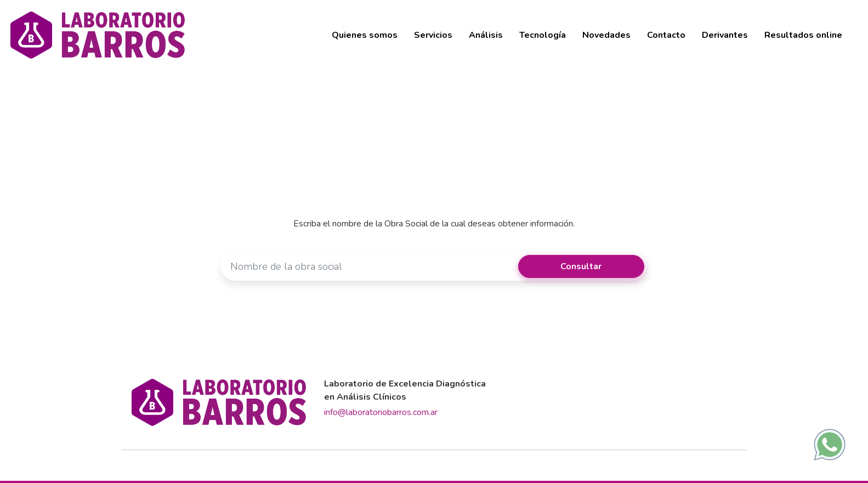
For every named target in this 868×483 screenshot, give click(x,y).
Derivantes (725, 35)
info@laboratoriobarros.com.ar (381, 412)
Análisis (486, 35)
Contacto (666, 35)
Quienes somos (365, 35)
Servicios (433, 35)
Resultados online (803, 35)
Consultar (581, 266)
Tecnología (543, 35)
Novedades (606, 35)
